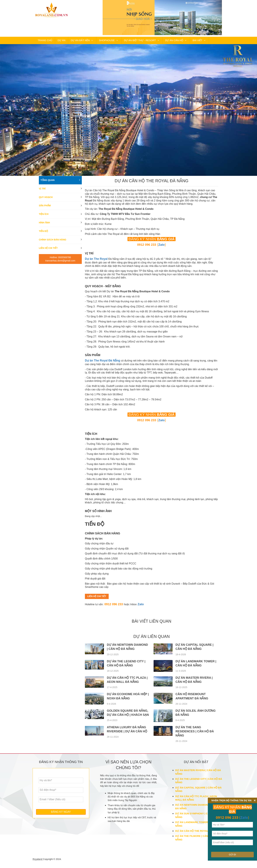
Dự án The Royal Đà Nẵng (101, 362)
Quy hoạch (46, 200)
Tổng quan (48, 183)
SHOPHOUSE (99, 42)
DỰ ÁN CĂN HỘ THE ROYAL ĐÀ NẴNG (198, 832)
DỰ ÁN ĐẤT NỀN (74, 42)
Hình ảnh (44, 225)
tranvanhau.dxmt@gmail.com (60, 263)
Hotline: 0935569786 (60, 260)
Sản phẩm (45, 208)
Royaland (38, 860)
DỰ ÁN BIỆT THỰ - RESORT (131, 42)
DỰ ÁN (58, 42)
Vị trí (42, 191)
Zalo (143, 605)
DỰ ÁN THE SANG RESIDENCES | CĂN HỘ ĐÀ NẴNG (195, 732)
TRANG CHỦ (44, 42)
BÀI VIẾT (186, 42)
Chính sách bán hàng (53, 242)
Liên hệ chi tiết (48, 251)
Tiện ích (44, 217)
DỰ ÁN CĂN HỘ (164, 42)
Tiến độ (43, 234)
